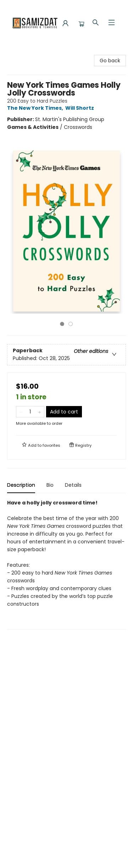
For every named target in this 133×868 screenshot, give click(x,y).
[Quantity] (30, 412)
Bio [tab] (50, 485)
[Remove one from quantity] (21, 412)
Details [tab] (73, 485)
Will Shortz (81, 108)
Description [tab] (21, 485)
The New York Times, (36, 108)
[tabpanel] (66, 564)
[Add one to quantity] (40, 412)
